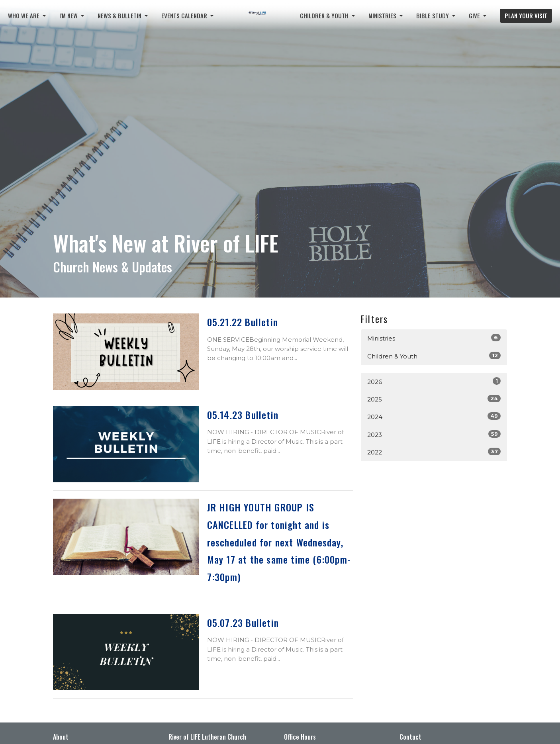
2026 (434, 381)
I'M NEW (72, 16)
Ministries (386, 16)
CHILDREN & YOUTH (328, 16)
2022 (434, 452)
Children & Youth (434, 356)
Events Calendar (188, 16)
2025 (434, 399)
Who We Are (28, 16)
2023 (434, 434)
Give (478, 16)
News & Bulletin (123, 16)
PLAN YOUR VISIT (526, 16)
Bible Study (437, 16)
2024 (434, 416)
